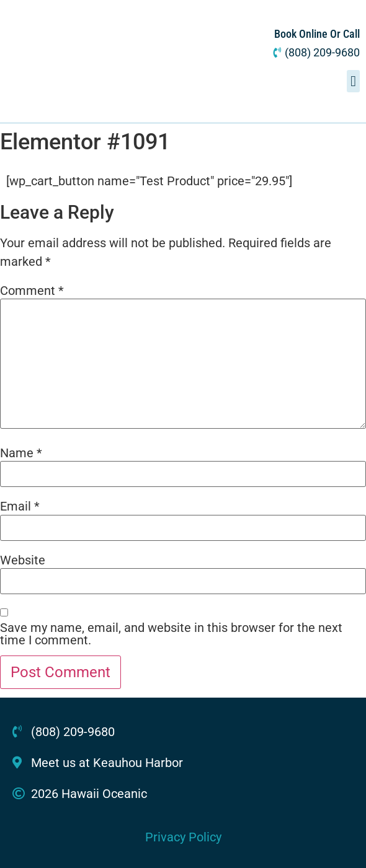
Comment (32, 291)
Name (21, 453)
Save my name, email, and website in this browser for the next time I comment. (171, 634)
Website (23, 560)
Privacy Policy (183, 837)
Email (20, 506)
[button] (353, 81)
